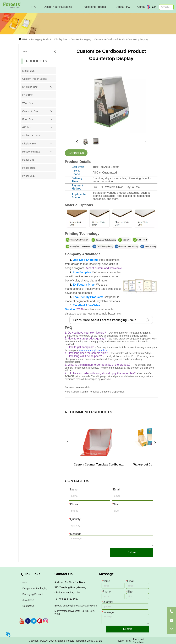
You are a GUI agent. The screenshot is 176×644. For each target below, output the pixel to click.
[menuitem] (58, 7)
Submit (132, 552)
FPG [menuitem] (34, 7)
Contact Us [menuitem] (144, 7)
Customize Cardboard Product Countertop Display (121, 39)
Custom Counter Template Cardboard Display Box (98, 392)
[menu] (84, 7)
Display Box (61, 39)
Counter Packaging (81, 39)
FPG (25, 39)
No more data (83, 387)
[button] (58, 7)
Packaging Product (41, 39)
